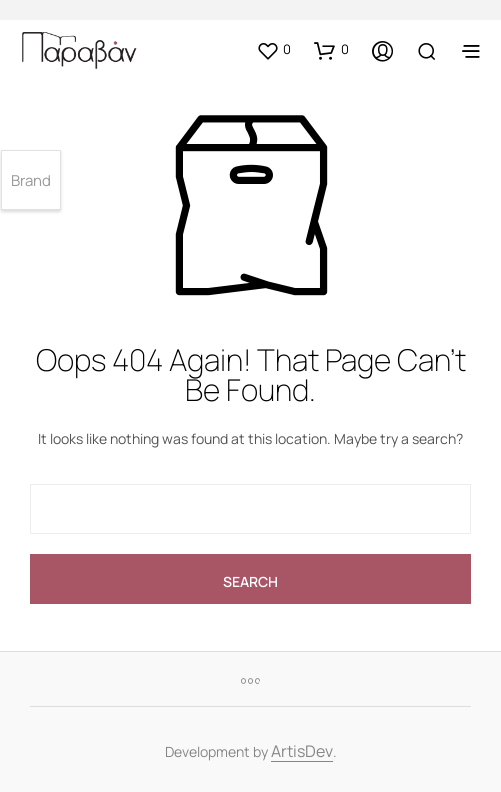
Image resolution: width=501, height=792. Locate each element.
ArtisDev (302, 752)
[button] (273, 50)
